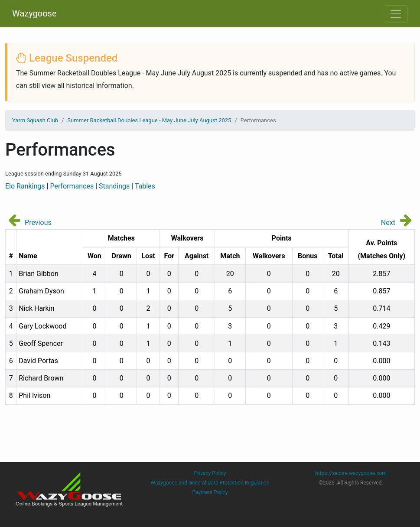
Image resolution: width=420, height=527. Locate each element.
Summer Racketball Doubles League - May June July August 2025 (149, 120)
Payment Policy (210, 492)
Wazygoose (34, 13)
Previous (38, 223)
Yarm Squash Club (35, 120)
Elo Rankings (25, 186)
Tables (145, 186)
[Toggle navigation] (396, 14)
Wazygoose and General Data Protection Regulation (210, 483)
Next (388, 223)
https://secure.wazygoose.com (351, 473)
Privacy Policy (210, 473)
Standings (114, 186)
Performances (72, 186)
